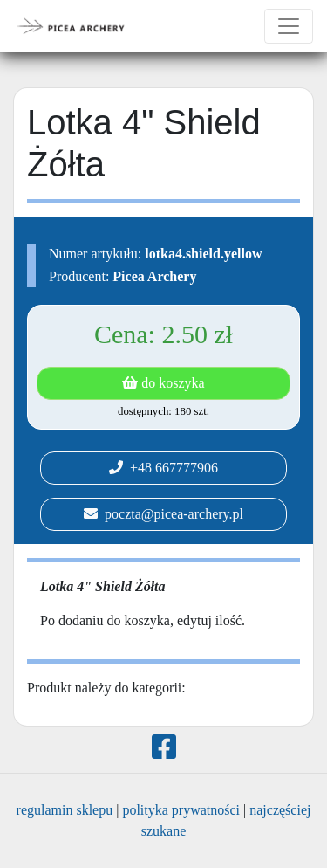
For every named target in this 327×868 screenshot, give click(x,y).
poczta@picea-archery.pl (163, 514)
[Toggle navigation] (289, 26)
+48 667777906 (163, 468)
